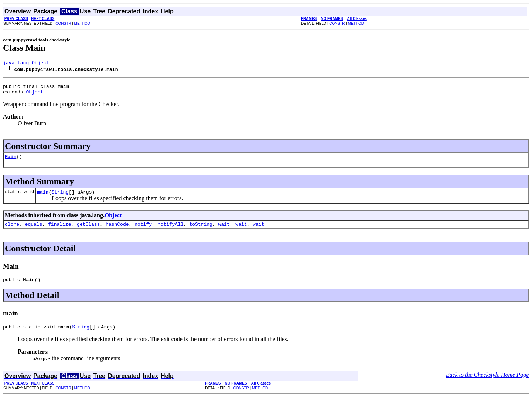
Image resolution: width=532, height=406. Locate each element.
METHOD (82, 23)
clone (12, 231)
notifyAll (171, 231)
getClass (88, 231)
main (43, 197)
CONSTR (63, 23)
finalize (59, 231)
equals (34, 231)
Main (11, 161)
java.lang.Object (26, 64)
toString (201, 231)
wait (224, 231)
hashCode (117, 231)
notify (143, 231)
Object (35, 95)
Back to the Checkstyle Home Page (487, 384)
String (60, 197)
